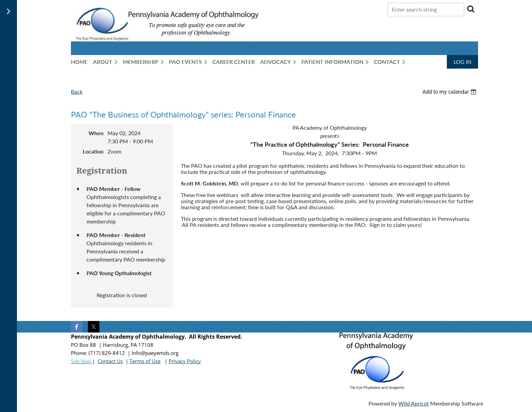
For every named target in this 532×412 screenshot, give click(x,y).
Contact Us (110, 361)
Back (77, 92)
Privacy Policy (185, 361)
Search (471, 9)
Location (93, 151)
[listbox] (450, 92)
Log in (462, 62)
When (96, 133)
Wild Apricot (414, 403)
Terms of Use (145, 361)
